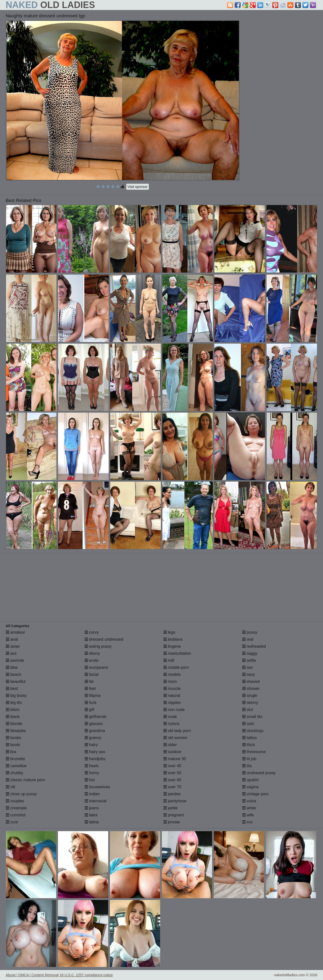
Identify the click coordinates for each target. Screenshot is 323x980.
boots (13, 745)
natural (172, 696)
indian (92, 794)
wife (248, 815)
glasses (94, 724)
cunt (12, 822)
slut (248, 710)
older (170, 745)
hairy (91, 745)
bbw (12, 667)
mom (170, 681)
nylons (172, 724)
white (249, 808)
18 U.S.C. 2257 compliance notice (86, 975)
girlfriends (96, 717)
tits (247, 766)
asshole (15, 660)
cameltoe (16, 766)
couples (15, 801)
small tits (252, 717)
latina (92, 822)
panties (172, 794)
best (12, 689)
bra (11, 752)
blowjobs (16, 731)
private (172, 822)
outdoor (173, 752)
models (172, 674)
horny (92, 773)
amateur (15, 632)
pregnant (174, 815)
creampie (16, 808)
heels (92, 766)
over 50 (172, 773)
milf (169, 660)
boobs (14, 738)
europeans (96, 667)
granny (93, 738)
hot (90, 780)
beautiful (16, 681)
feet (90, 689)
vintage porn (256, 794)
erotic (92, 660)
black (13, 717)
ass (11, 653)
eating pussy (98, 646)
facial (92, 674)
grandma (95, 731)
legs (169, 632)
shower (251, 689)
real (248, 639)
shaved (251, 681)
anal (12, 639)
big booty (16, 696)
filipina (93, 696)
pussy (250, 632)
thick (249, 745)
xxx (247, 822)
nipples (172, 703)
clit (11, 787)
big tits (14, 703)
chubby (15, 773)
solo (248, 724)
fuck (91, 703)
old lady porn (177, 731)
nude (170, 717)
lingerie (172, 646)
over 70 (172, 787)
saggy (250, 653)
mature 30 (175, 759)
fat (89, 681)
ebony (92, 653)
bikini (13, 710)
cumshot (16, 815)
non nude (174, 710)
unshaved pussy (259, 773)
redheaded (254, 646)
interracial (96, 801)
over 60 (172, 780)
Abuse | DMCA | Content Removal (32, 975)
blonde (14, 724)
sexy (249, 674)
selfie (249, 660)
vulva (249, 801)
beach (14, 674)
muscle (172, 689)
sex (248, 667)
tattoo (249, 738)
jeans (92, 808)
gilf (89, 710)
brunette (15, 759)
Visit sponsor (138, 187)
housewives (97, 787)
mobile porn (176, 667)
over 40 (172, 766)
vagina (250, 787)
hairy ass (95, 752)
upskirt (250, 780)
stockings (253, 731)
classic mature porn (25, 780)
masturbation (177, 653)
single (250, 696)
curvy (92, 632)
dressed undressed (104, 639)
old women (175, 738)
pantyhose (175, 801)
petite (171, 808)
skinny (250, 703)
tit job (249, 759)
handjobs (95, 759)
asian (13, 646)
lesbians (173, 639)
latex (91, 815)
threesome (254, 752)
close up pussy (21, 794)
